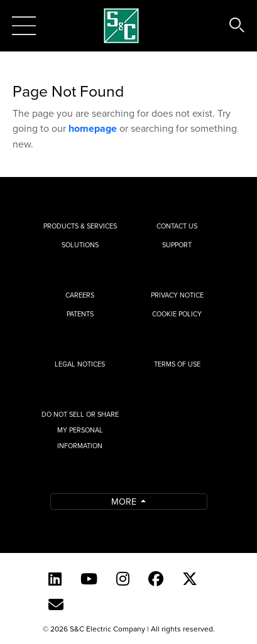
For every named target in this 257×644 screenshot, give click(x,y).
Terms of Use (177, 364)
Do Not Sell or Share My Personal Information (80, 430)
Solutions (80, 245)
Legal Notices (80, 364)
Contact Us (177, 226)
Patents (80, 314)
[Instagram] (123, 579)
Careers (80, 295)
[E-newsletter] (56, 604)
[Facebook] (156, 579)
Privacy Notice (177, 295)
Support (177, 245)
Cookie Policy (177, 314)
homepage (93, 128)
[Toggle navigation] (24, 26)
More (125, 501)
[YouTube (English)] (89, 579)
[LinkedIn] (55, 579)
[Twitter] (190, 579)
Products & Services (80, 226)
